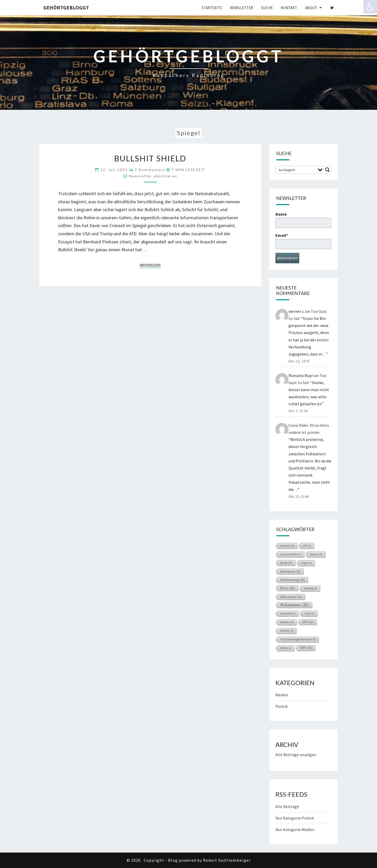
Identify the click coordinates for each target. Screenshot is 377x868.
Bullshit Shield (150, 158)
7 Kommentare (150, 170)
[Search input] (296, 170)
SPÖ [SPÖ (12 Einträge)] (308, 622)
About (311, 8)
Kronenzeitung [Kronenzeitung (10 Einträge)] (293, 580)
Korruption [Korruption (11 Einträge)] (291, 571)
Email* (303, 241)
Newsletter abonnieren (153, 176)
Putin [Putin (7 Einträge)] (310, 614)
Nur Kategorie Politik (295, 818)
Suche (267, 8)
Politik (282, 706)
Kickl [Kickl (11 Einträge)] (287, 563)
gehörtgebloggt (66, 7)
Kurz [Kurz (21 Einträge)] (288, 588)
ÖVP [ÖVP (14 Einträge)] (307, 648)
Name (303, 220)
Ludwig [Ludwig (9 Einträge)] (311, 588)
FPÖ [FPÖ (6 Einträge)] (307, 546)
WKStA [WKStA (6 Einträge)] (286, 648)
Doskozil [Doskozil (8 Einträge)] (287, 546)
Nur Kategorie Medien (295, 829)
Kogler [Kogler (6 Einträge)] (307, 563)
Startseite (212, 8)
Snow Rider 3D (301, 425)
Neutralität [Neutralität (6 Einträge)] (288, 614)
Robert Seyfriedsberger (227, 860)
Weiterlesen (150, 265)
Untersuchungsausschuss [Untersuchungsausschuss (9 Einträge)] (298, 639)
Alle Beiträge (287, 806)
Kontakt (289, 8)
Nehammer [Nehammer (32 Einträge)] (295, 605)
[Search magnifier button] (328, 170)
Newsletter (242, 8)
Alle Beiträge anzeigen (296, 755)
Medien (282, 695)
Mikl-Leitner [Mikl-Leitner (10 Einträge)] (292, 597)
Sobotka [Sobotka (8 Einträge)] (287, 622)
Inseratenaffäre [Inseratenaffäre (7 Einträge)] (291, 554)
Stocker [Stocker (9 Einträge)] (287, 631)
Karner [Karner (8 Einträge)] (317, 554)
